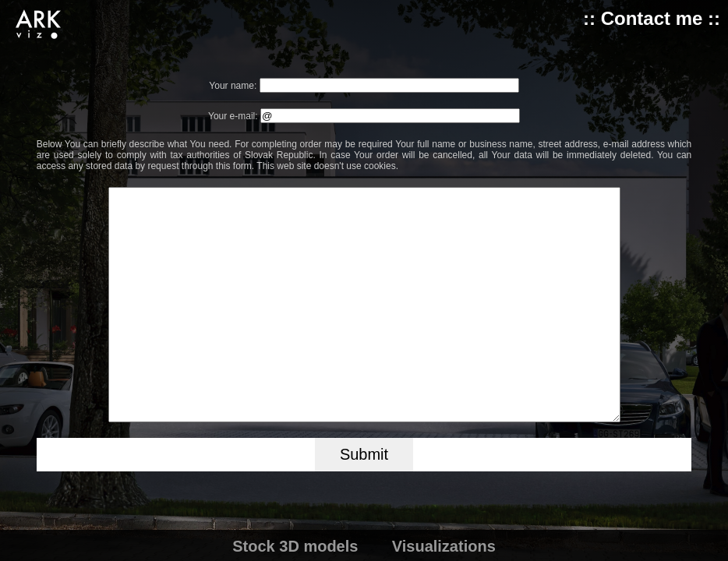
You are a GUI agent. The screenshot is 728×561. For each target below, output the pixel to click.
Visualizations (444, 546)
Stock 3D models (295, 546)
